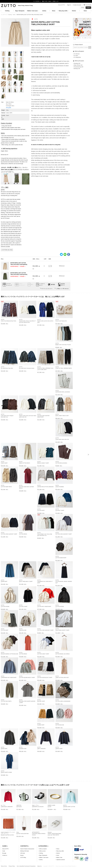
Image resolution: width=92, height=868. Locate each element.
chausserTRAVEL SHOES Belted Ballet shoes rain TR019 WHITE (54, 834)
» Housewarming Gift (78, 67)
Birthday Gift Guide (25, 851)
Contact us (5, 855)
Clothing (7, 11)
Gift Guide (23, 853)
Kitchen (74, 11)
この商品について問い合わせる (62, 289)
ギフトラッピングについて (47, 289)
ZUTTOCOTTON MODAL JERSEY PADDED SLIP (64, 581)
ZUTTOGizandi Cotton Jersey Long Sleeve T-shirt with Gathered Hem (27, 321)
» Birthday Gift (77, 69)
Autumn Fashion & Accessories (27, 849)
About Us (39, 866)
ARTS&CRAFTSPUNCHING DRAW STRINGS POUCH (39, 834)
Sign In (69, 5)
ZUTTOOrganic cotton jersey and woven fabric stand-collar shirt (28, 416)
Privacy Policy (12, 866)
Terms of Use (4, 866)
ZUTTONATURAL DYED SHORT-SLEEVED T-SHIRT (27, 701)
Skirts (14, 15)
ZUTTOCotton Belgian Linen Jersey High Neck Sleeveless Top (45, 534)
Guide (4, 851)
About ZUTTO (61, 5)
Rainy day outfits (63, 11)
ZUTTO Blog (23, 857)
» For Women (76, 54)
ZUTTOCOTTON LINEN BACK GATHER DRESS (26, 487)
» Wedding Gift (77, 63)
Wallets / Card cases (33, 11)
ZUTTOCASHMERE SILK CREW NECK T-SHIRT (45, 581)
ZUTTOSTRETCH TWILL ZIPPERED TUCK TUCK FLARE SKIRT (45, 368)
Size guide (8, 108)
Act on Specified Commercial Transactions (26, 866)
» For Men (76, 56)
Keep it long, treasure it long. (25, 5)
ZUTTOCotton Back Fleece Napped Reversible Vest (7, 416)
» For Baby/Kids (77, 57)
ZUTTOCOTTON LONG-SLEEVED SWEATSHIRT (43, 416)
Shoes (54, 11)
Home (85, 11)
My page (4, 853)
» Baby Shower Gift (78, 65)
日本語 (83, 8)
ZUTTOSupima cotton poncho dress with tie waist (45, 321)
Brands (22, 855)
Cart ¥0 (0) (88, 5)
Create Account (77, 5)
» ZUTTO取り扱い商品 (7, 250)
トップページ (4, 15)
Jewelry (44, 11)
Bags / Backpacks (20, 11)
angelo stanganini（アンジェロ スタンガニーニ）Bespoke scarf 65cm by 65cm (8, 834)
